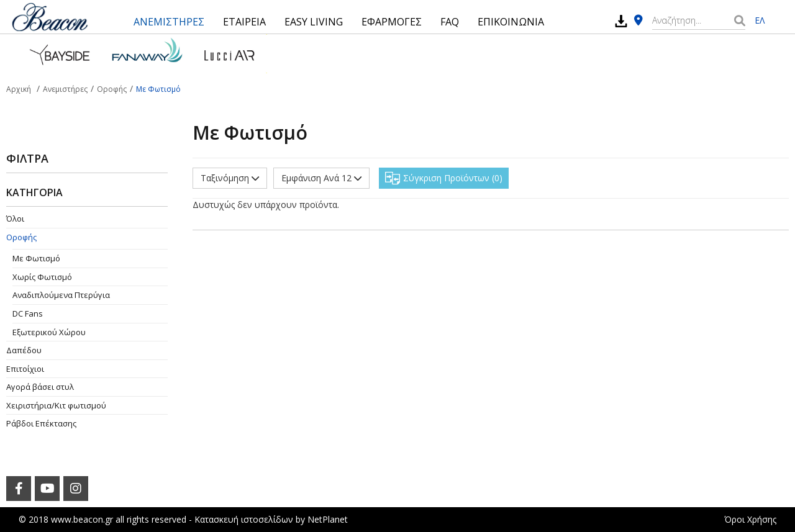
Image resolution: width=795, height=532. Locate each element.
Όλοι (15, 219)
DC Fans (28, 313)
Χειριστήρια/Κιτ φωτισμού (56, 405)
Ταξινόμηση (230, 178)
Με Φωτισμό (36, 258)
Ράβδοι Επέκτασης (41, 423)
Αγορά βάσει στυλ (40, 387)
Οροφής (21, 237)
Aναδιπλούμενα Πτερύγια (61, 295)
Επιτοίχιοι (25, 369)
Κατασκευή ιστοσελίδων (244, 519)
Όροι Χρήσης (750, 519)
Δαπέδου (24, 350)
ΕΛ (760, 20)
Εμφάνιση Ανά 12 (321, 178)
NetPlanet (328, 519)
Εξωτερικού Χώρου (49, 332)
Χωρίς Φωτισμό (42, 277)
